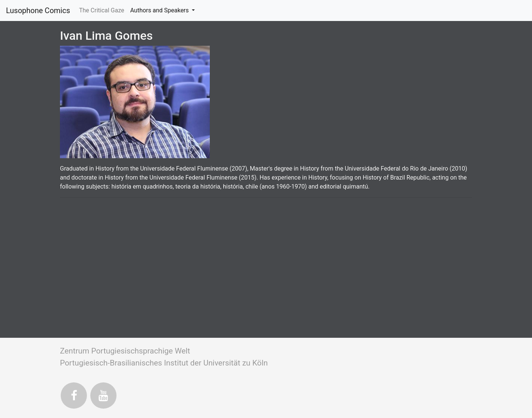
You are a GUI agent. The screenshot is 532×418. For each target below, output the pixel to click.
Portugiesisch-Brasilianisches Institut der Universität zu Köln (164, 363)
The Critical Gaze (103, 10)
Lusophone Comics (38, 10)
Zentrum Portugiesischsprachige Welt (125, 351)
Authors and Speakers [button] (160, 10)
